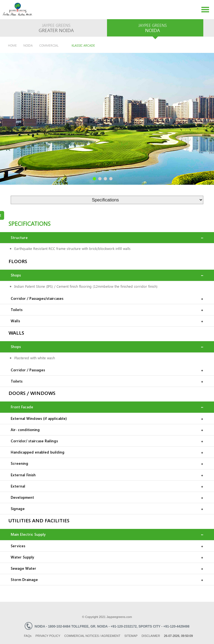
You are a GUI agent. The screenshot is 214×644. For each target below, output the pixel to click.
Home (12, 45)
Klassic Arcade (83, 45)
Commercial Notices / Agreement (92, 636)
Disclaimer (151, 636)
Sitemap (131, 636)
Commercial (49, 45)
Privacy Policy (48, 636)
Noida (28, 45)
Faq (28, 636)
